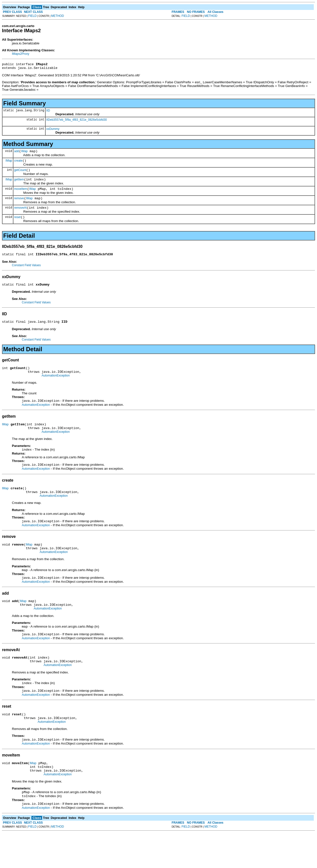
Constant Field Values (26, 273)
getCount (20, 174)
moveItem (21, 194)
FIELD (32, 16)
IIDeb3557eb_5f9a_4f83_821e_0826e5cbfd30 (77, 121)
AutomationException (56, 387)
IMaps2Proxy (21, 54)
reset (17, 225)
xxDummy (53, 130)
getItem (19, 184)
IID (48, 112)
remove (19, 204)
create (18, 164)
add (17, 153)
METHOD (57, 16)
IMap (24, 153)
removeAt (20, 214)
